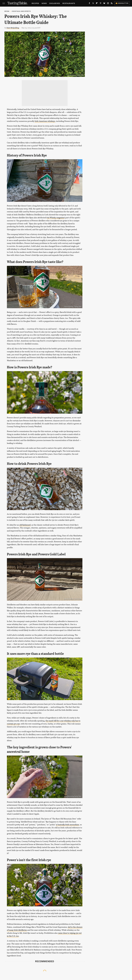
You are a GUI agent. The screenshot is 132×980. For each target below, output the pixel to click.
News (44, 3)
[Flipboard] (97, 4)
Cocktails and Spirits (21, 11)
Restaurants (69, 3)
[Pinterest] (101, 4)
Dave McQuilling (13, 28)
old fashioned (25, 525)
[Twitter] (93, 4)
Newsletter (122, 3)
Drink (7, 11)
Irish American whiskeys (45, 121)
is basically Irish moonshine (67, 825)
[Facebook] (89, 4)
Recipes (35, 3)
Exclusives (55, 3)
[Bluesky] (104, 4)
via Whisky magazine (56, 218)
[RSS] (112, 4)
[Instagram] (108, 4)
